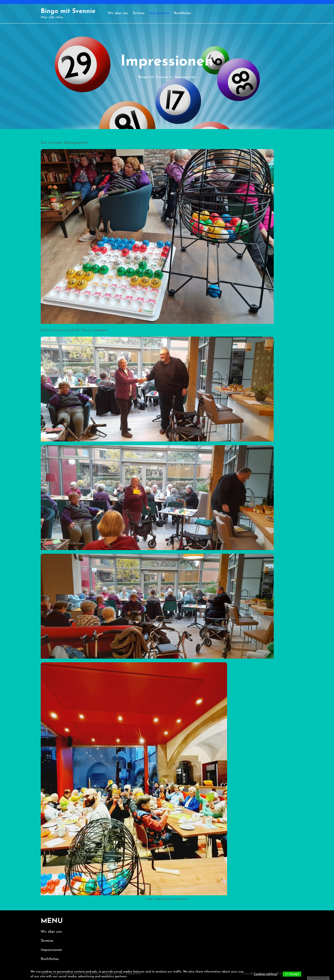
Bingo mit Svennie (68, 11)
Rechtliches (183, 13)
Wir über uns (118, 13)
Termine (139, 13)
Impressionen (159, 13)
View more (136, 976)
